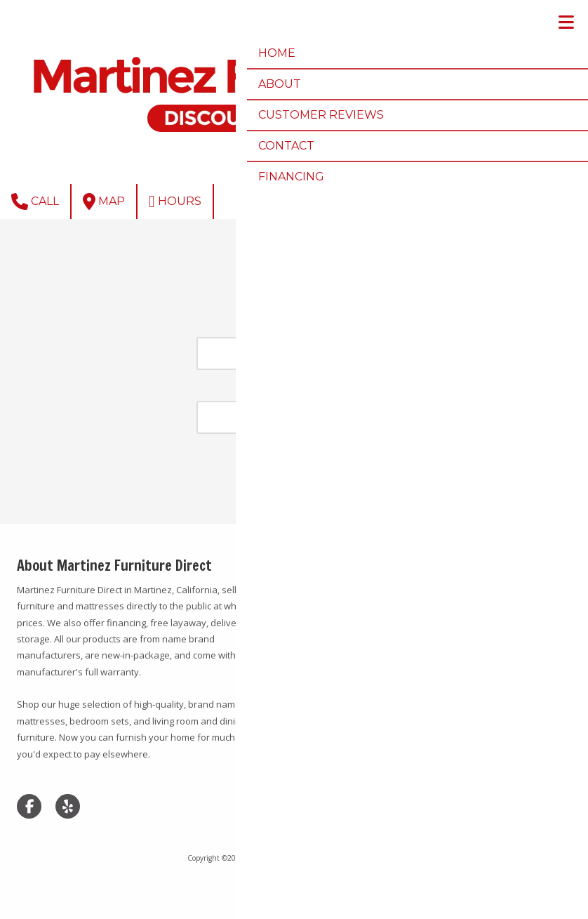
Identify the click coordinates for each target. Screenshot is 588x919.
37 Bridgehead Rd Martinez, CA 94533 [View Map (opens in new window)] (428, 565)
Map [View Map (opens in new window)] (104, 201)
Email (294, 328)
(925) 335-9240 (407, 589)
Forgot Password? (294, 493)
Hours (175, 201)
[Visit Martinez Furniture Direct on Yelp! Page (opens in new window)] (68, 806)
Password (294, 392)
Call (35, 201)
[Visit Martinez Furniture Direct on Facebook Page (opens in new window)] (29, 806)
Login (294, 881)
